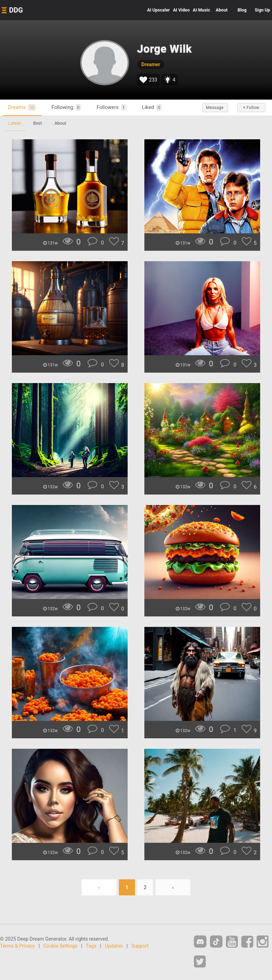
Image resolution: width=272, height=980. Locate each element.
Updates (114, 946)
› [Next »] (173, 887)
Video (181, 10)
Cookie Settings (61, 946)
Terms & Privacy (17, 946)
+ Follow (251, 108)
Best (37, 123)
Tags (91, 946)
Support (140, 946)
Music (202, 10)
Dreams (22, 107)
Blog (242, 10)
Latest (14, 123)
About (222, 10)
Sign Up (263, 10)
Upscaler (158, 10)
